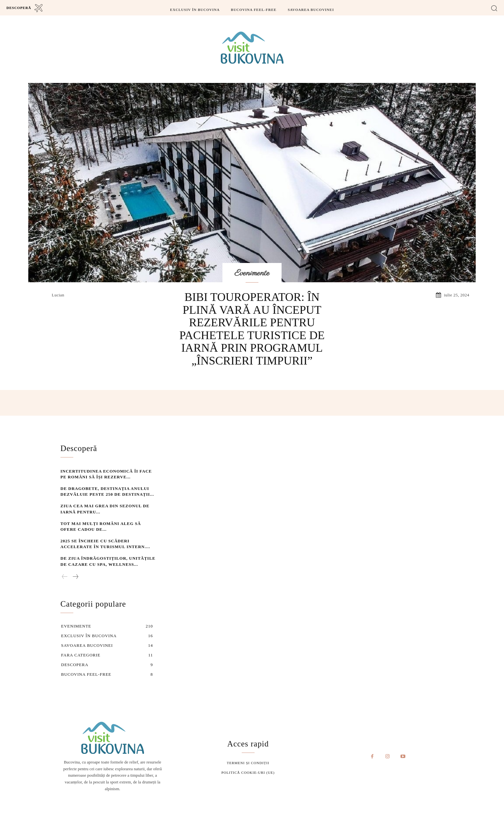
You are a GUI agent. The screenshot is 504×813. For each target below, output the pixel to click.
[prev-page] (65, 576)
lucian (58, 295)
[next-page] (75, 576)
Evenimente (252, 273)
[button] (494, 8)
